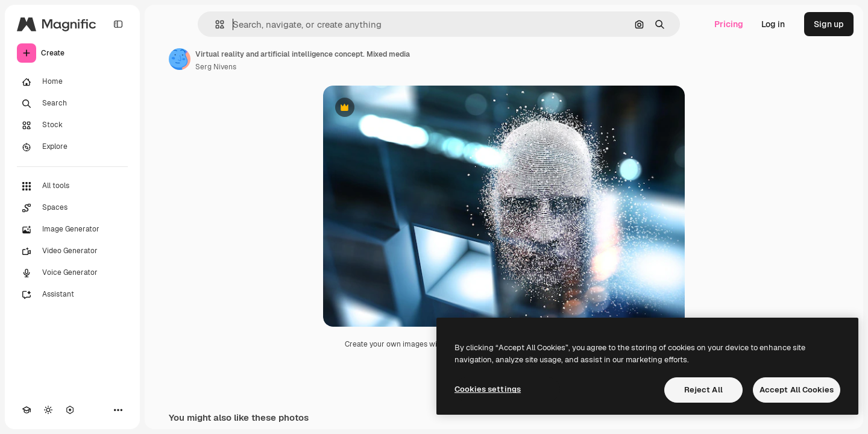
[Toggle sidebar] (118, 24)
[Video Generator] (72, 251)
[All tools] (72, 186)
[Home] (72, 82)
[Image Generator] (72, 230)
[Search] (72, 104)
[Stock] (72, 125)
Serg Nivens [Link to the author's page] (216, 67)
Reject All (703, 390)
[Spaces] (72, 208)
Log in (773, 24)
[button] (215, 24)
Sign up (829, 24)
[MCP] (70, 410)
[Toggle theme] (48, 410)
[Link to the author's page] (180, 59)
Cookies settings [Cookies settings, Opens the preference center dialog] (488, 389)
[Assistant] (72, 295)
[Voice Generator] (72, 273)
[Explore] (72, 147)
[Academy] (27, 410)
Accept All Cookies (797, 390)
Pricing (729, 24)
